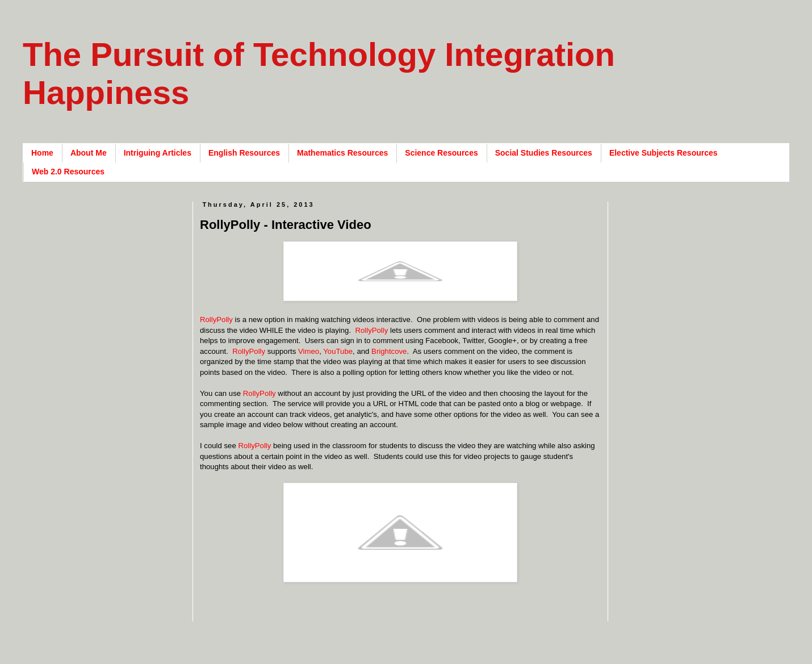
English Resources (244, 153)
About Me (89, 153)
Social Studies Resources (544, 153)
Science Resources (441, 153)
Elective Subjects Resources (664, 153)
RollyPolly (216, 320)
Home (42, 153)
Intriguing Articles (158, 153)
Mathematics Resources (342, 153)
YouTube (338, 351)
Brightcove (389, 351)
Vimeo (309, 351)
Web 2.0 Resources (68, 172)
